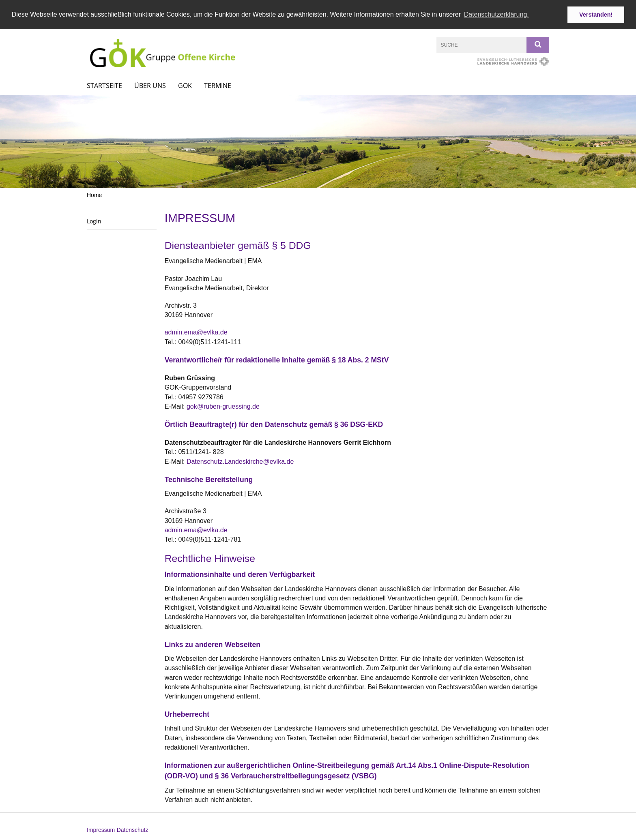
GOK (185, 85)
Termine (218, 85)
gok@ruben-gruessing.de (223, 406)
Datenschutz (133, 829)
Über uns (150, 85)
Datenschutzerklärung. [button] (496, 14)
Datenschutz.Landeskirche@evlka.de (240, 461)
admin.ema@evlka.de (196, 332)
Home (94, 195)
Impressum (101, 829)
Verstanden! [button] (596, 15)
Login (94, 221)
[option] (318, 141)
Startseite (104, 85)
